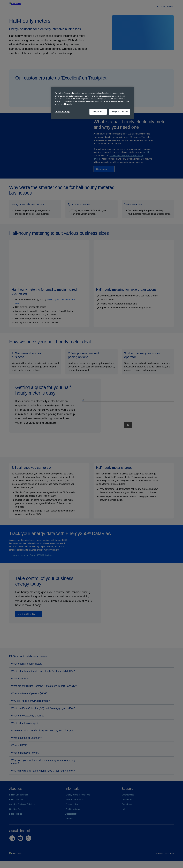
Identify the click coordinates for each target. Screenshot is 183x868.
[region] (92, 103)
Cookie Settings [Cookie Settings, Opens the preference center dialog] (63, 112)
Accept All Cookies (119, 112)
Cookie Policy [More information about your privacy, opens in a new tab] (67, 104)
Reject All (98, 112)
